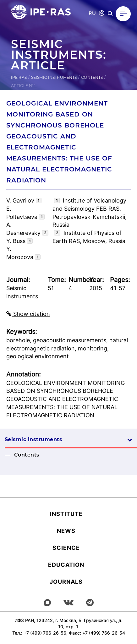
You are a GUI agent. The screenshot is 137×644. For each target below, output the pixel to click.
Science (66, 548)
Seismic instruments (54, 77)
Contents (92, 77)
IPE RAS (19, 77)
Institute (66, 514)
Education (66, 565)
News (66, 531)
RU (92, 13)
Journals (66, 582)
